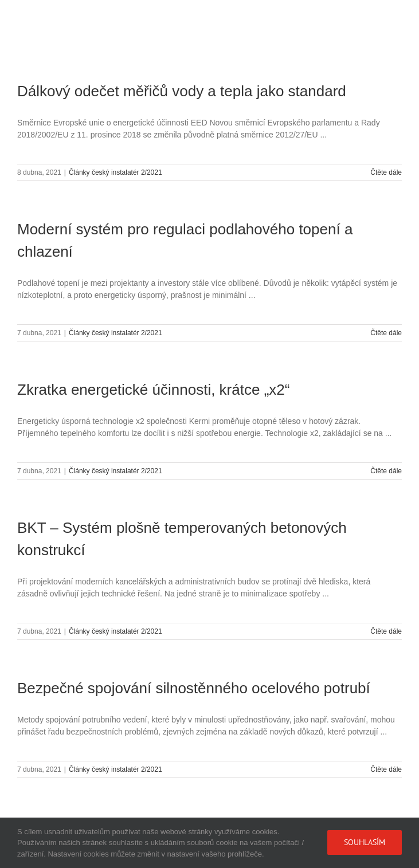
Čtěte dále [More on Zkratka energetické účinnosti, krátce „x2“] (386, 471)
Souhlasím (365, 842)
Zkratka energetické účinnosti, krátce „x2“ (153, 390)
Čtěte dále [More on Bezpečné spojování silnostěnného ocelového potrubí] (386, 769)
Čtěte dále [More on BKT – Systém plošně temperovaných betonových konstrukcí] (386, 631)
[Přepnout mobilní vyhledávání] (373, 17)
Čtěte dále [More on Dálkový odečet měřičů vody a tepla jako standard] (386, 172)
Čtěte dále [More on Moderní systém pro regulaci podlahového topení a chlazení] (386, 333)
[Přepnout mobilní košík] (350, 17)
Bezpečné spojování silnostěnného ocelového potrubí (194, 688)
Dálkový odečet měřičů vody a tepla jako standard (182, 91)
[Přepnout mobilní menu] (396, 17)
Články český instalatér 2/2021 (115, 172)
